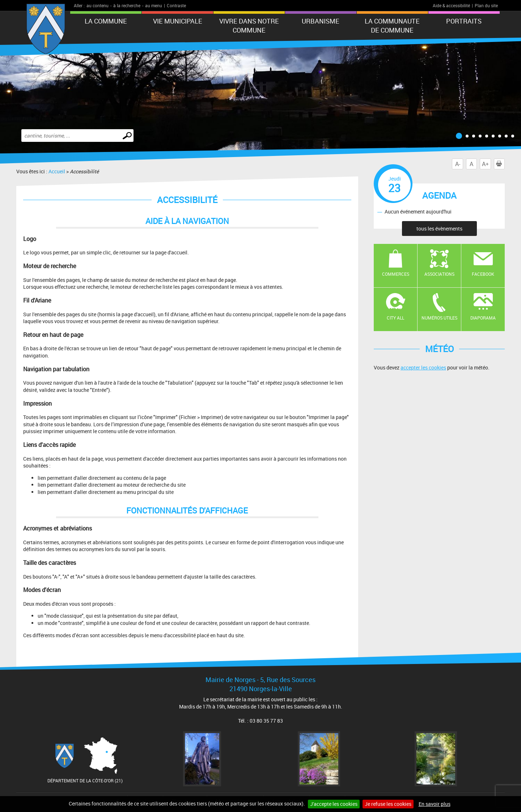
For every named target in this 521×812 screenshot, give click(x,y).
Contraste (176, 5)
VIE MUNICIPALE (178, 21)
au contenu (98, 5)
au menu (154, 5)
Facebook (483, 274)
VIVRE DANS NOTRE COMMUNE (249, 26)
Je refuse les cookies (388, 804)
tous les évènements (439, 229)
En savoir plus (435, 804)
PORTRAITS (464, 21)
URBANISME (321, 21)
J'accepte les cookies (334, 804)
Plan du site (486, 5)
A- (458, 164)
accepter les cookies (423, 367)
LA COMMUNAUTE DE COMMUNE (392, 26)
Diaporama (483, 318)
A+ (485, 164)
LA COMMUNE (106, 21)
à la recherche (127, 5)
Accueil (57, 171)
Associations (439, 274)
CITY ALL (395, 318)
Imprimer (500, 164)
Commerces (396, 274)
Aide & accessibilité (451, 5)
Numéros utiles (439, 318)
